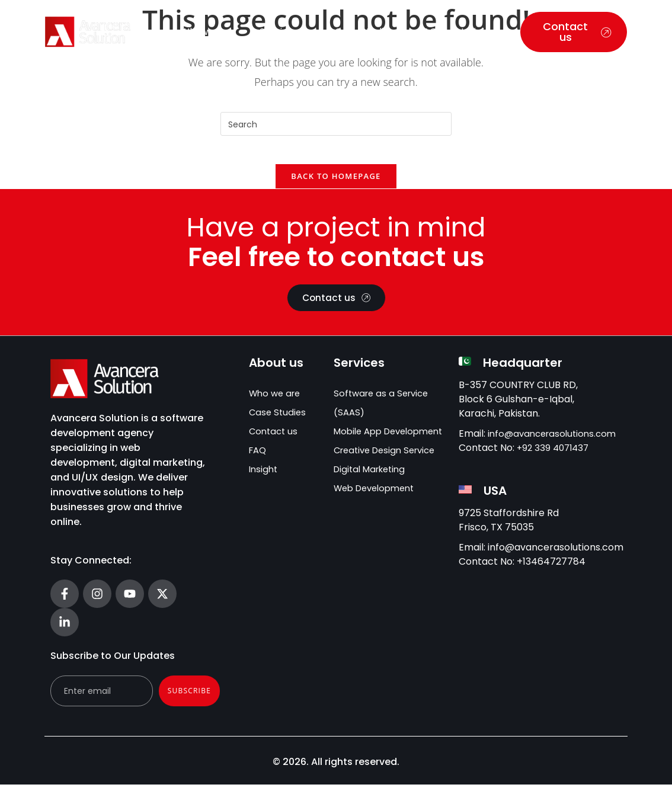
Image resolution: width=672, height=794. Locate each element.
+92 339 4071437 (555, 457)
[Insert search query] (336, 124)
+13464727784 (551, 571)
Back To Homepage (336, 184)
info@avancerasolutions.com (556, 443)
